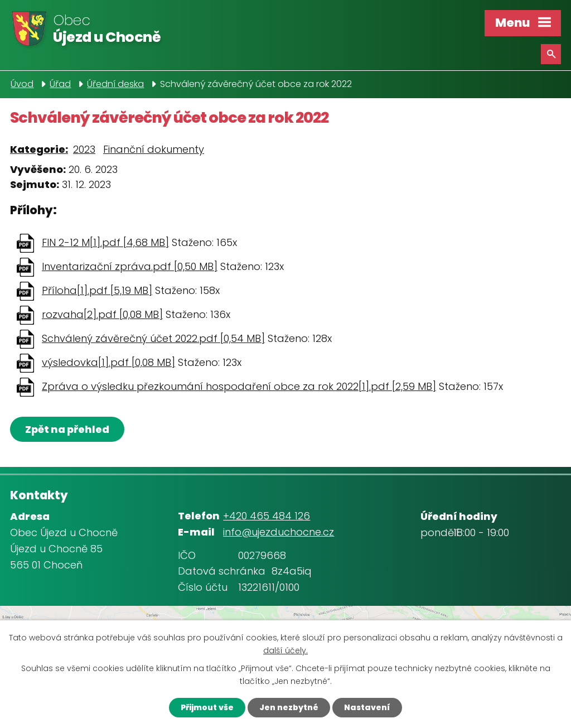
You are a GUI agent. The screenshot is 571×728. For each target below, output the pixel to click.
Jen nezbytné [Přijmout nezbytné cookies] (289, 707)
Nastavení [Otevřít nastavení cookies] (367, 707)
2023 (84, 149)
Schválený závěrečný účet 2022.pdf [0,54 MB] (153, 338)
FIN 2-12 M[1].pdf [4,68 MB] (105, 242)
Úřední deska (115, 84)
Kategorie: (39, 149)
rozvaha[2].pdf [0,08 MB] (102, 314)
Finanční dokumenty (154, 149)
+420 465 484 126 (267, 516)
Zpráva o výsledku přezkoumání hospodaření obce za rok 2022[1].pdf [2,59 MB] (239, 386)
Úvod (22, 84)
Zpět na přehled (67, 429)
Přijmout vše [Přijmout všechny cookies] (207, 707)
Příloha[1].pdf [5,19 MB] (97, 290)
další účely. (285, 650)
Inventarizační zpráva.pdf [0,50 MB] (130, 266)
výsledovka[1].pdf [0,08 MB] (108, 362)
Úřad (60, 84)
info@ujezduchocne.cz (279, 532)
